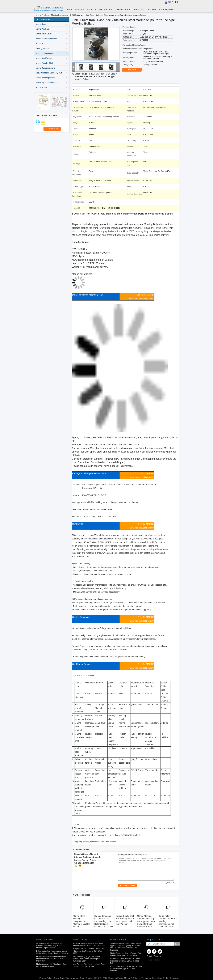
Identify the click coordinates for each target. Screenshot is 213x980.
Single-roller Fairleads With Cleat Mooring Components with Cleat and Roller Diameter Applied (168, 923)
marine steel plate (97, 842)
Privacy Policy (46, 978)
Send (177, 944)
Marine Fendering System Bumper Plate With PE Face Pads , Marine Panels (126, 954)
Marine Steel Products (44, 58)
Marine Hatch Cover (44, 34)
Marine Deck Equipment (45, 68)
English (176, 2)
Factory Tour (106, 9)
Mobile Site (153, 960)
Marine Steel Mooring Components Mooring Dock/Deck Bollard (82, 921)
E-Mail (149, 956)
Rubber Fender (42, 44)
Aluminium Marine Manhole (46, 39)
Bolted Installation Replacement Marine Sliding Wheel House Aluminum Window (52, 952)
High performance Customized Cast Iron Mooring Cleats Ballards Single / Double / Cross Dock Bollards (104, 923)
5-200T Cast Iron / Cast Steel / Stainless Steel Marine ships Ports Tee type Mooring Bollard (96, 76)
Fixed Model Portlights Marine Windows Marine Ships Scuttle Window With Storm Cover (52, 959)
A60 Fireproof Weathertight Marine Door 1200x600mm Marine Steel (89, 965)
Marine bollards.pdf (82, 274)
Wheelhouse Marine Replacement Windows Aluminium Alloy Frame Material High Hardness (50, 946)
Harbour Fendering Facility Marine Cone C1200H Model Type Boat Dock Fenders (126, 969)
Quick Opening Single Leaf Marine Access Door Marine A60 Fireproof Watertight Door (87, 959)
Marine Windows (42, 29)
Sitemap (157, 956)
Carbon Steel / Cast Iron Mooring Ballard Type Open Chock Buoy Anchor (125, 920)
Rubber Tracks (41, 88)
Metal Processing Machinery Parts (49, 73)
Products (80, 9)
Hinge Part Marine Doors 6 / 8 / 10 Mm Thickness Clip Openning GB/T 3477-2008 (88, 951)
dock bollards (111, 842)
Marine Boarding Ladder (45, 78)
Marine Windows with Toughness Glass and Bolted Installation (52, 965)
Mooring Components (60, 15)
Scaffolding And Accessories (47, 83)
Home (69, 9)
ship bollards (84, 842)
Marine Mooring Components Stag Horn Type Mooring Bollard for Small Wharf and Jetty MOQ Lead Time (146, 923)
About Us (92, 9)
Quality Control (122, 9)
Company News (167, 9)
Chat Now (151, 9)
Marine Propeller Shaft (44, 63)
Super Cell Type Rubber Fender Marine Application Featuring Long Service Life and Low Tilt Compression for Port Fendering (126, 947)
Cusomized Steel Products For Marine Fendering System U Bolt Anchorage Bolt (125, 961)
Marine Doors (41, 24)
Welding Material (42, 48)
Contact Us (138, 9)
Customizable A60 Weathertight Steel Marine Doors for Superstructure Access (89, 944)
